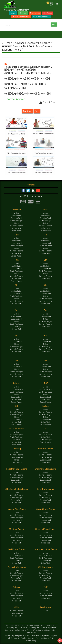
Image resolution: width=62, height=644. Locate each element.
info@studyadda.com (31, 196)
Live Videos (48, 13)
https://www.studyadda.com (35, 625)
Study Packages (17, 221)
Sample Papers (17, 226)
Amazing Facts (52, 630)
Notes (17, 223)
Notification (35, 636)
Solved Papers (17, 231)
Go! (54, 24)
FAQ (56, 636)
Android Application (21, 16)
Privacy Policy (50, 638)
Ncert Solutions (17, 216)
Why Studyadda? (47, 636)
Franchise (40, 638)
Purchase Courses (41, 16)
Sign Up (23, 13)
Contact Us (9, 636)
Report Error (47, 102)
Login (13, 13)
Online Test (17, 228)
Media (27, 636)
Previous (27, 111)
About (22, 636)
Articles (42, 630)
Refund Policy (31, 641)
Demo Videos (35, 13)
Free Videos (31, 633)
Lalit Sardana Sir (14, 638)
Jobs (16, 636)
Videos (17, 213)
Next (37, 111)
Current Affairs (33, 630)
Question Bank (17, 218)
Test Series (18, 628)
